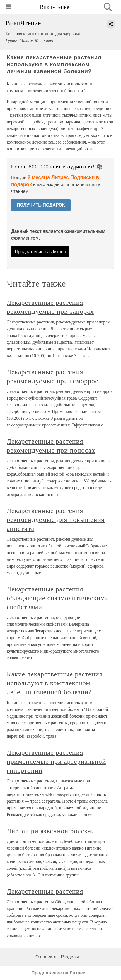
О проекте (46, 957)
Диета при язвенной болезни (51, 831)
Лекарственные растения (45, 891)
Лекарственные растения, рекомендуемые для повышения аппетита (56, 520)
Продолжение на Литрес (40, 252)
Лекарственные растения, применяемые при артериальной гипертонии (56, 761)
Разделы (70, 957)
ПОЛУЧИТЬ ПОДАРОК (41, 205)
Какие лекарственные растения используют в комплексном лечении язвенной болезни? (55, 683)
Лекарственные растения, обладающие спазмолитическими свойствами (58, 598)
